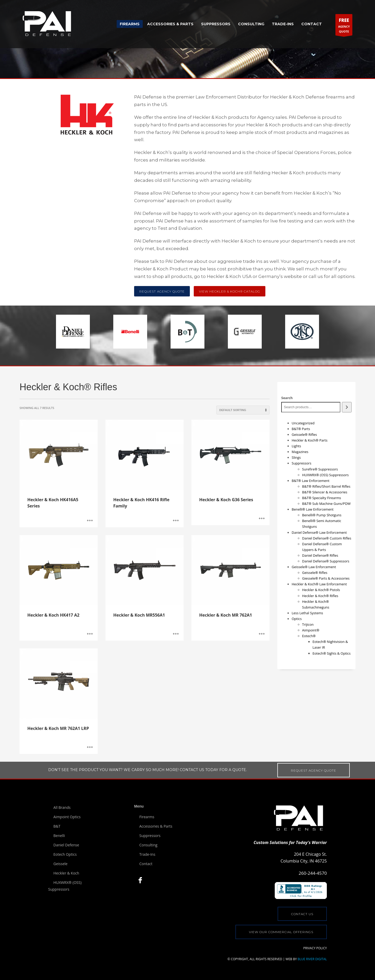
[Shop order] (243, 410)
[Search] (347, 407)
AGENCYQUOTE (344, 26)
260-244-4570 (313, 873)
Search (287, 398)
